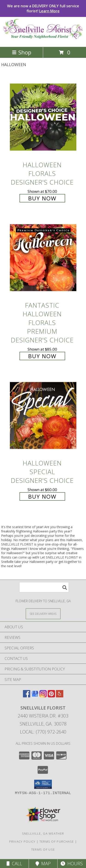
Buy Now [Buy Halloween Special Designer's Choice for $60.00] (42, 496)
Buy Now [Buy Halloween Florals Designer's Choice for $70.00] (42, 198)
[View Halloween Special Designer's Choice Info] (43, 415)
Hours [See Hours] (72, 864)
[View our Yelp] (60, 696)
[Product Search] (44, 587)
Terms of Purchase (57, 841)
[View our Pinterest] (51, 696)
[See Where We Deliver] (43, 614)
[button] (43, 784)
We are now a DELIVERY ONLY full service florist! (43, 8)
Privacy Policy (22, 841)
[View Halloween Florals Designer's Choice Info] (43, 117)
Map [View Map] (43, 864)
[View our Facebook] (27, 696)
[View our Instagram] (43, 696)
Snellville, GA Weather (43, 833)
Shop (22, 52)
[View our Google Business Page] (35, 696)
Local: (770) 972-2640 (43, 732)
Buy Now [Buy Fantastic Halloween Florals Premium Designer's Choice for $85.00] (42, 356)
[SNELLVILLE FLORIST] (43, 40)
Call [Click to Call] (14, 864)
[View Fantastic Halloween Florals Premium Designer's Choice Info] (43, 257)
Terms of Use (43, 849)
